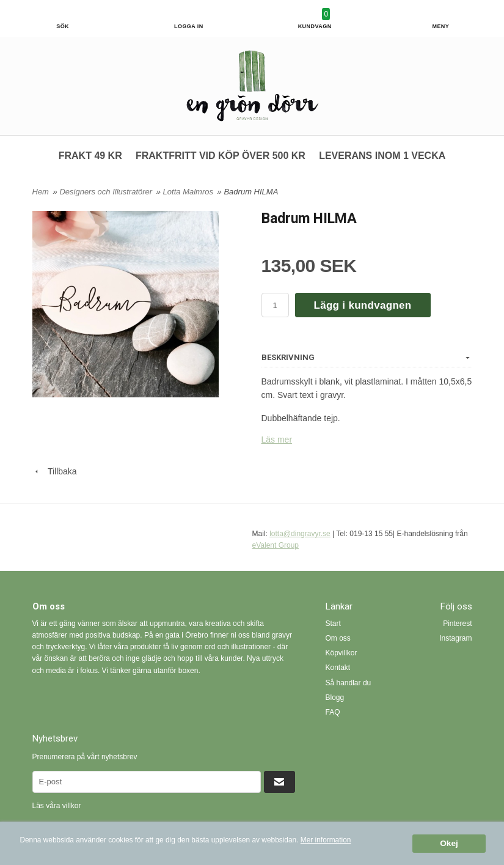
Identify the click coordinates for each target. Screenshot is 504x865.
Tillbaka (55, 471)
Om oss (338, 638)
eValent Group (276, 545)
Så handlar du (349, 683)
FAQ (333, 712)
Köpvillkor (341, 653)
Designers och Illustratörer (107, 192)
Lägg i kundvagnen (363, 305)
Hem (41, 192)
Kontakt (338, 668)
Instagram (455, 638)
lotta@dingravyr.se (300, 534)
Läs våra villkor (57, 806)
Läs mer (277, 440)
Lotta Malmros (189, 192)
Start (333, 624)
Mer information (326, 840)
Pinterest (457, 624)
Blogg (335, 698)
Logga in (189, 26)
